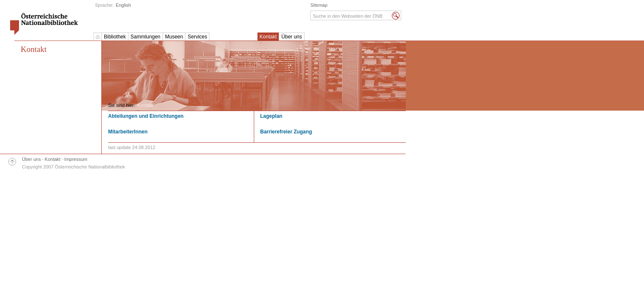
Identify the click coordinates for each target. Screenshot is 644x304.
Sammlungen (145, 37)
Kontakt (268, 37)
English (123, 5)
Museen (174, 37)
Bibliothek (115, 37)
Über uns (292, 37)
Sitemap (319, 5)
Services (197, 37)
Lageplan (271, 116)
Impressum (76, 159)
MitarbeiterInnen (128, 132)
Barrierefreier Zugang (286, 132)
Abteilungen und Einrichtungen (146, 116)
